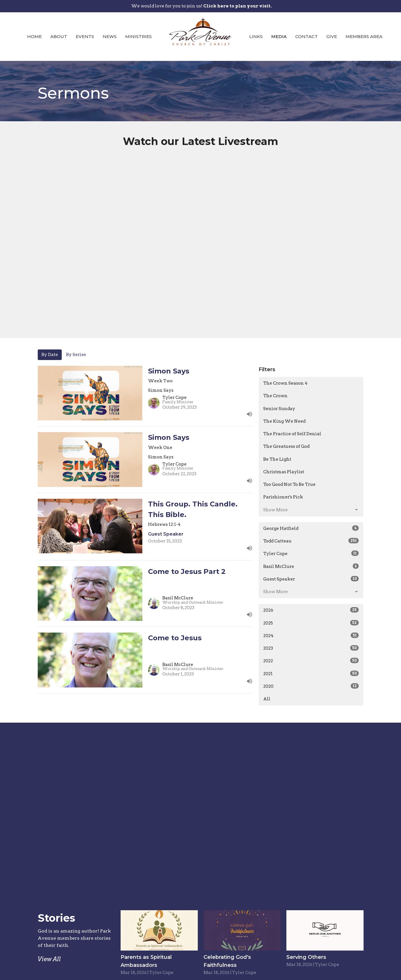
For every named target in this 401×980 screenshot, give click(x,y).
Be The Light (277, 459)
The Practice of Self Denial (292, 434)
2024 (311, 635)
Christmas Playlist (284, 472)
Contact (307, 36)
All (267, 699)
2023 (311, 648)
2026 (311, 610)
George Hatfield (311, 528)
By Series (76, 355)
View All (49, 959)
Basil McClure (311, 566)
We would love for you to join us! (201, 6)
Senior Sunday (279, 409)
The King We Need (284, 421)
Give (332, 36)
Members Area (364, 36)
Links (256, 36)
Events (85, 36)
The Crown (275, 396)
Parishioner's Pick (283, 497)
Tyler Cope (311, 553)
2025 (311, 623)
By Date (50, 355)
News (110, 36)
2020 (311, 686)
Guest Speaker (311, 579)
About (59, 36)
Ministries (138, 36)
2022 (311, 661)
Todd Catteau (311, 541)
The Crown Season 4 (285, 383)
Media (279, 36)
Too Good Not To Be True (289, 484)
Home (34, 36)
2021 (311, 673)
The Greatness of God (286, 446)
